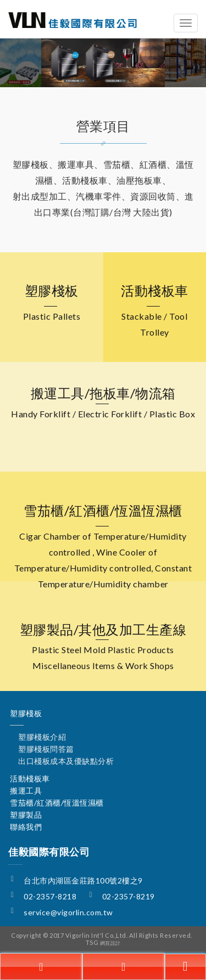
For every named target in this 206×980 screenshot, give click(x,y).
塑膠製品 (26, 815)
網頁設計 (110, 943)
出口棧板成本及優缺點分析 (66, 761)
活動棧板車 (30, 778)
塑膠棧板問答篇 (46, 749)
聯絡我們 (26, 827)
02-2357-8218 (50, 896)
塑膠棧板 (26, 713)
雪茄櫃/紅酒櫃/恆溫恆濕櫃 (57, 803)
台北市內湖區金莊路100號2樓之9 (83, 880)
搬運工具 (26, 791)
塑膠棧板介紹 (42, 737)
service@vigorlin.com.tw (68, 912)
